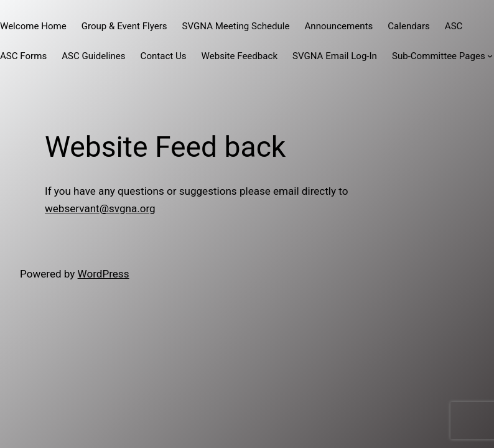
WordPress (104, 274)
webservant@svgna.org (100, 208)
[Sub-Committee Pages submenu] (490, 56)
